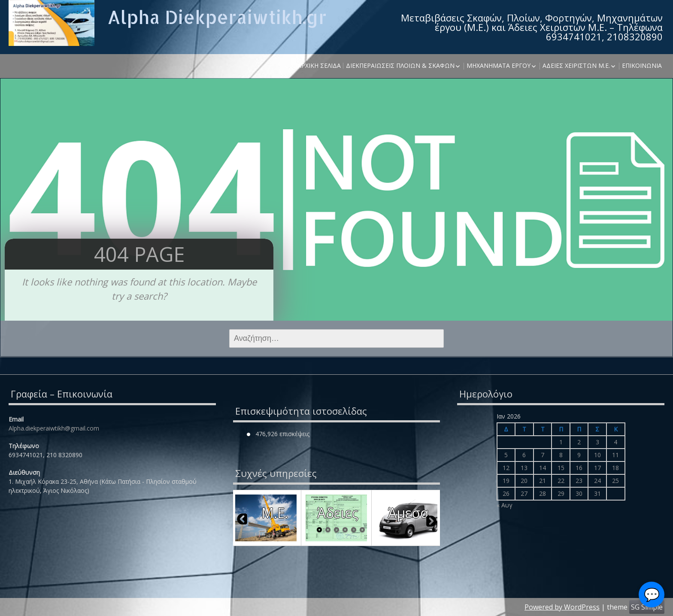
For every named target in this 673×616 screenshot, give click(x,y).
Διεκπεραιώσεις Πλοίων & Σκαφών (400, 65)
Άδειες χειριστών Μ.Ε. (576, 65)
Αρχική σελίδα (319, 65)
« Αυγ (505, 505)
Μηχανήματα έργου (499, 65)
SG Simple (647, 607)
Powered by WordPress (562, 607)
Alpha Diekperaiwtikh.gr (217, 17)
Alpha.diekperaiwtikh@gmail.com (54, 428)
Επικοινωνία (642, 65)
